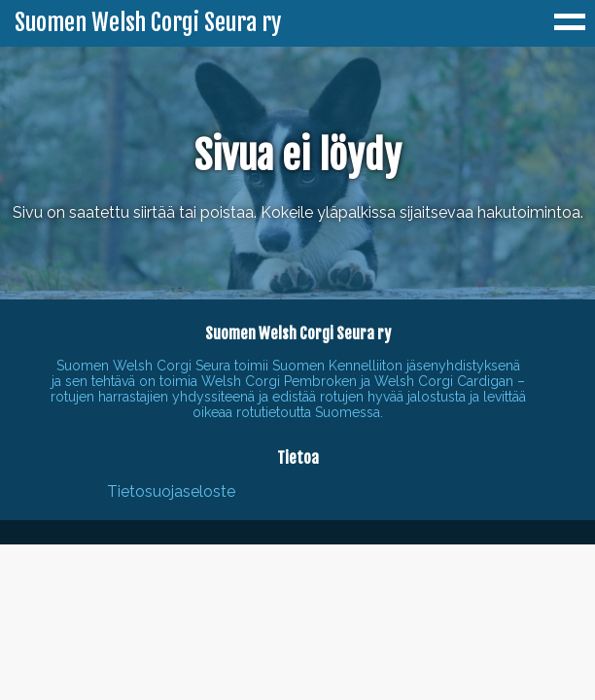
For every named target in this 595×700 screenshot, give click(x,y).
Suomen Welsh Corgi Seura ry (148, 23)
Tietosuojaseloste (171, 491)
